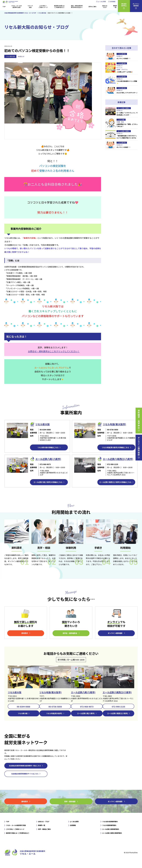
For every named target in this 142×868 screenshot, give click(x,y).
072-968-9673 (87, 711)
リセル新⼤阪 (43, 424)
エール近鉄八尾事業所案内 (111, 834)
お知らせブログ (105, 6)
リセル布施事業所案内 (110, 831)
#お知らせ (21, 56)
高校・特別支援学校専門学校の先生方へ (77, 6)
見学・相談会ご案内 (45, 834)
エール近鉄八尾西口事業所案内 (113, 838)
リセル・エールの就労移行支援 (16, 6)
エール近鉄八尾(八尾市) (84, 697)
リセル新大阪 (10, 56)
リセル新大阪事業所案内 (111, 827)
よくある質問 (102, 1)
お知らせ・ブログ (44, 827)
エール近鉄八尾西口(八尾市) (118, 697)
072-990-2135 (118, 711)
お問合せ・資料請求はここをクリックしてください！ (54, 351)
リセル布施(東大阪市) (115, 424)
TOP (4, 6)
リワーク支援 (30, 6)
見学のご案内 (92, 6)
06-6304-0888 (24, 711)
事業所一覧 (115, 6)
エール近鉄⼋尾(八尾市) (49, 459)
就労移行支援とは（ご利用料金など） (59, 6)
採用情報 (113, 1)
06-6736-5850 (55, 711)
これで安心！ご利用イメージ (43, 6)
